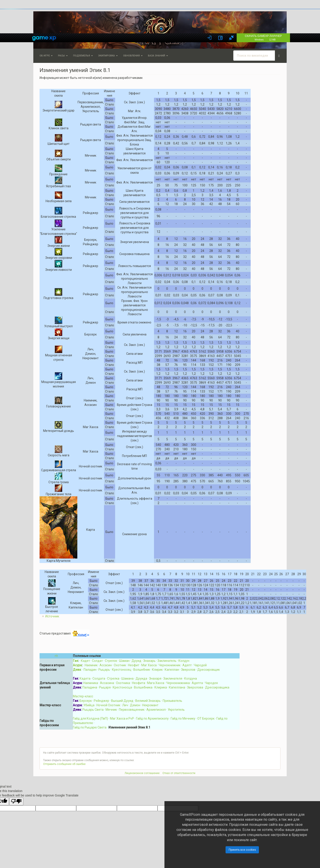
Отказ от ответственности (179, 773)
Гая (75, 661)
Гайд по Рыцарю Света (90, 727)
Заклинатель (167, 661)
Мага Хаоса (156, 683)
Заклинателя (173, 678)
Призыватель (172, 701)
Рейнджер (101, 701)
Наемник (91, 665)
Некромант (150, 705)
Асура (77, 665)
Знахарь (149, 661)
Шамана (127, 678)
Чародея (211, 683)
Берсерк (86, 701)
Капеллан (172, 670)
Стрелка (113, 678)
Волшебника (143, 687)
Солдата (99, 678)
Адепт (187, 665)
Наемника (91, 683)
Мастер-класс (83, 696)
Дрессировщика (217, 687)
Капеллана (177, 687)
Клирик (157, 670)
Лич (125, 705)
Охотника (123, 683)
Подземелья (83, 56)
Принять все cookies (242, 850)
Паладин (90, 670)
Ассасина (107, 683)
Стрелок (111, 661)
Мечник (111, 710)
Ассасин (106, 665)
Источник (52, 616)
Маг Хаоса (149, 665)
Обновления (133, 56)
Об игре (46, 56)
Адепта (197, 683)
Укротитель (176, 710)
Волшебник (142, 670)
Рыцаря (105, 687)
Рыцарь (104, 670)
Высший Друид (122, 701)
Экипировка (108, 56)
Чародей (200, 665)
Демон (135, 705)
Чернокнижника (178, 683)
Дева (77, 670)
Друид (136, 661)
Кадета (85, 678)
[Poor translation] (16, 801)
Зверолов (188, 670)
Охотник (120, 665)
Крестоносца (122, 687)
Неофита (139, 683)
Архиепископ (156, 710)
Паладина (90, 687)
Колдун (184, 661)
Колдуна (191, 678)
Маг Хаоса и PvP (122, 718)
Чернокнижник (170, 665)
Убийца (89, 705)
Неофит (134, 665)
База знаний (158, 56)
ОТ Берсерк (206, 718)
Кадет (85, 661)
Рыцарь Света (93, 710)
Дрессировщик (209, 670)
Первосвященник (132, 710)
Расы (63, 56)
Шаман (124, 661)
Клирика (161, 687)
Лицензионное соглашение (142, 773)
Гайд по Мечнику (183, 718)
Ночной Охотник (108, 705)
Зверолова (195, 687)
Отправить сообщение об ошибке (64, 764)
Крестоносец (122, 670)
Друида (141, 678)
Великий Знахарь (148, 701)
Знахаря (155, 678)
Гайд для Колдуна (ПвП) (90, 718)
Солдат (97, 661)
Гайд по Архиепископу (152, 718)
